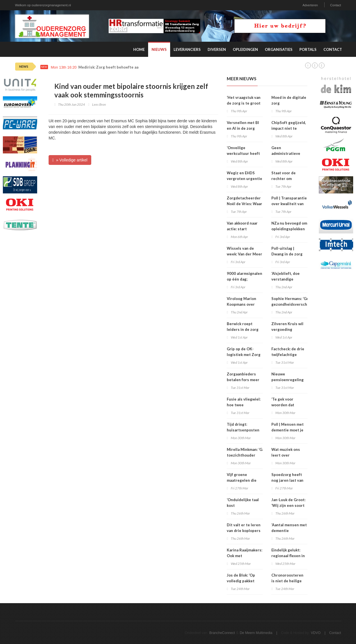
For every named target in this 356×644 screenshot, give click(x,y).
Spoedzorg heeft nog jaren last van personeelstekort (288, 480)
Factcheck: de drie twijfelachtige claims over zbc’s (288, 355)
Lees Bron (99, 104)
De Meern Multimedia (256, 633)
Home (139, 49)
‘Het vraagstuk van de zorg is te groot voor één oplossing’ (244, 103)
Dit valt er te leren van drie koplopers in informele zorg (244, 531)
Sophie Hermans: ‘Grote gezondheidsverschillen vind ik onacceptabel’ (293, 304)
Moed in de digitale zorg (289, 100)
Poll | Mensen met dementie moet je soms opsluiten (288, 430)
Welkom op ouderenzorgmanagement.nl (43, 5)
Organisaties (279, 49)
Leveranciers (187, 49)
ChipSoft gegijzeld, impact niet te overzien (289, 128)
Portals (308, 49)
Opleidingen (245, 49)
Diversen (217, 49)
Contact (336, 5)
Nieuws (159, 49)
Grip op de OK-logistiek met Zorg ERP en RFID (244, 355)
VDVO (316, 633)
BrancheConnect (222, 633)
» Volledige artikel (70, 160)
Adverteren (310, 5)
